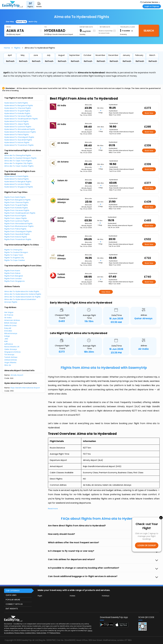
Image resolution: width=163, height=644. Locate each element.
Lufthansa (9, 344)
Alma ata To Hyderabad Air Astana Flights (23, 294)
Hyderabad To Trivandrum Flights (19, 145)
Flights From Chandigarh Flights (18, 231)
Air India (8, 318)
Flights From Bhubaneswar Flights (19, 226)
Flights (17, 48)
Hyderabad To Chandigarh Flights (19, 137)
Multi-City (33, 22)
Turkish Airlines (11, 357)
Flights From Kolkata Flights (16, 208)
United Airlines (11, 360)
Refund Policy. (55, 633)
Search (149, 31)
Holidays (106, 596)
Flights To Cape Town (14, 255)
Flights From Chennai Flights (17, 202)
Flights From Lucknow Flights (17, 221)
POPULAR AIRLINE (13, 600)
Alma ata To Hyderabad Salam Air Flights (22, 297)
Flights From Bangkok (14, 276)
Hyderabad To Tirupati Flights (17, 111)
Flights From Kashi (12, 271)
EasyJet (8, 328)
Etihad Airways (11, 333)
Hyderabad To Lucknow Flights (18, 127)
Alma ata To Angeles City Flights (18, 163)
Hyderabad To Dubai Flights (17, 179)
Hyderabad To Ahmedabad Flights (20, 129)
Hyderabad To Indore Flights (17, 142)
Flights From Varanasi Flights (17, 210)
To (45, 27)
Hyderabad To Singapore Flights (19, 187)
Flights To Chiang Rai (13, 250)
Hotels (73, 596)
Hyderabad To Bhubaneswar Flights (20, 132)
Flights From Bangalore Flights (18, 200)
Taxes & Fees (41, 633)
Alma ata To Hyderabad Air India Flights (22, 291)
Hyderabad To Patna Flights (17, 135)
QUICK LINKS (11, 595)
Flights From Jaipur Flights (16, 218)
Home (7, 48)
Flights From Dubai (12, 273)
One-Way (10, 22)
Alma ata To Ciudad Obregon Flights (20, 158)
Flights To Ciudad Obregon (16, 252)
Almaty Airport (17, 375)
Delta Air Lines (11, 325)
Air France (9, 315)
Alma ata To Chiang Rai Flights (18, 155)
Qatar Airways (11, 349)
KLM (6, 341)
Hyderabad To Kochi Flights (16, 121)
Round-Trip (21, 22)
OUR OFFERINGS (13, 591)
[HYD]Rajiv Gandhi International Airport (59, 34)
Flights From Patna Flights (15, 229)
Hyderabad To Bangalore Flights (19, 105)
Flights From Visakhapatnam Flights (20, 213)
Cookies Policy (30, 633)
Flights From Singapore (15, 281)
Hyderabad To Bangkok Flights (18, 182)
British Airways (11, 323)
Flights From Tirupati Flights (16, 205)
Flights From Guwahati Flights (17, 234)
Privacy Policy (19, 633)
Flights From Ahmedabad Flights (19, 224)
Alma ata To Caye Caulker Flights (19, 166)
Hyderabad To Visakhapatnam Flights (21, 119)
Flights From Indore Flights (16, 237)
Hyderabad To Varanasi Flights (18, 116)
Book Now (149, 113)
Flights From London (13, 278)
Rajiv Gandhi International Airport (25, 388)
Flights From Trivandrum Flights (18, 239)
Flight (40, 596)
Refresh (10, 61)
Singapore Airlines (13, 352)
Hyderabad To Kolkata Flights (17, 113)
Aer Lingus (9, 312)
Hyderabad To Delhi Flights (16, 103)
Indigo (7, 336)
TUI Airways (9, 355)
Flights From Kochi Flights (15, 216)
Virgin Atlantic (10, 362)
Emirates (8, 331)
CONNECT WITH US (14, 604)
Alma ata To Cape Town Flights (18, 161)
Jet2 (6, 339)
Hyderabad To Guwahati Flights (18, 140)
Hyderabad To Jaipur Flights (17, 124)
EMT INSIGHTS (12, 609)
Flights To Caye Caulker (15, 260)
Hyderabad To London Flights (17, 184)
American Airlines (12, 320)
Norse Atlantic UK (12, 347)
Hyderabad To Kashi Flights (16, 176)
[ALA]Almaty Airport (13, 34)
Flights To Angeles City (14, 258)
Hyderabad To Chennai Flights (18, 108)
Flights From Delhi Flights (15, 197)
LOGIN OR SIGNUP (147, 545)
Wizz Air (8, 365)
